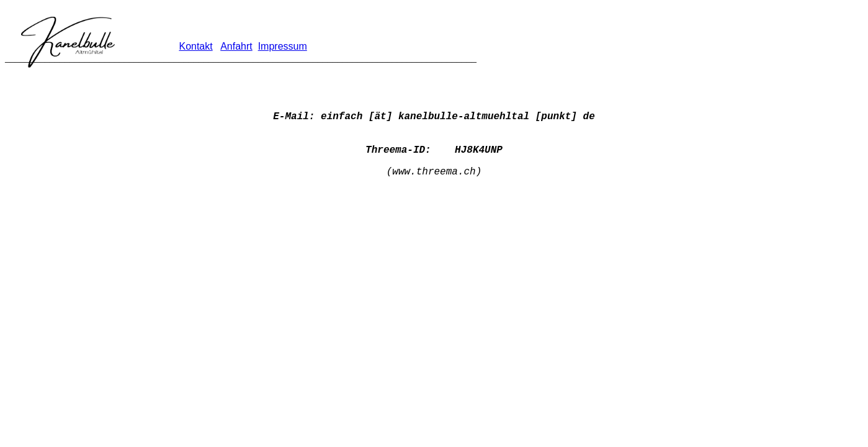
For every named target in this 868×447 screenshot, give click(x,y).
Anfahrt (236, 46)
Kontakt (195, 46)
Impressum (283, 46)
